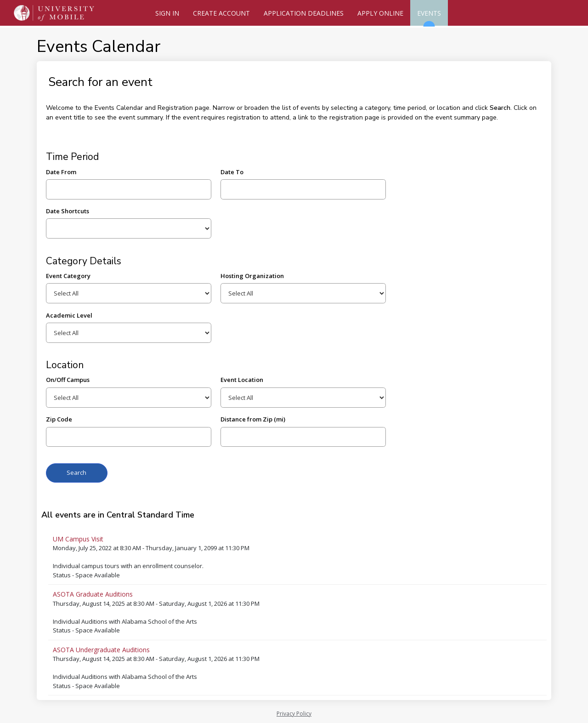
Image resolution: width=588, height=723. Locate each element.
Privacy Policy (294, 714)
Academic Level (69, 315)
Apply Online (380, 13)
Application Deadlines (304, 13)
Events (429, 17)
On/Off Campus (68, 380)
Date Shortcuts (68, 211)
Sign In (167, 13)
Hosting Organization (252, 276)
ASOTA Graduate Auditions (93, 594)
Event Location (242, 380)
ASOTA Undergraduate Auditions (101, 650)
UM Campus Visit (78, 539)
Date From (61, 172)
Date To (232, 172)
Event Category (68, 276)
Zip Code (59, 419)
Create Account (221, 13)
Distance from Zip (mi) (253, 419)
